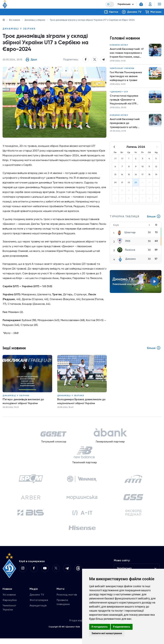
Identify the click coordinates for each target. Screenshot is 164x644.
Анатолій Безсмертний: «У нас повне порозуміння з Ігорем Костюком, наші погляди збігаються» (127, 53)
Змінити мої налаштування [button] (107, 633)
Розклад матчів (67, 600)
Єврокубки (10, 606)
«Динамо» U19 (119, 93)
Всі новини (15, 20)
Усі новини (9, 600)
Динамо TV (37, 600)
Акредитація (38, 611)
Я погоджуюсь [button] (100, 627)
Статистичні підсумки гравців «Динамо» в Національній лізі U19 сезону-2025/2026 (124, 101)
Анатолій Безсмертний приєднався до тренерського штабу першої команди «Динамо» (128, 125)
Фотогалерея (39, 606)
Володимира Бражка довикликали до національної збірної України (80, 403)
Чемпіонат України (122, 69)
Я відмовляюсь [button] (122, 627)
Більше (154, 219)
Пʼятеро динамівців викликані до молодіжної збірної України (24, 403)
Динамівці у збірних (35, 20)
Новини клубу (119, 45)
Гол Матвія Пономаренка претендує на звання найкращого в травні (126, 77)
